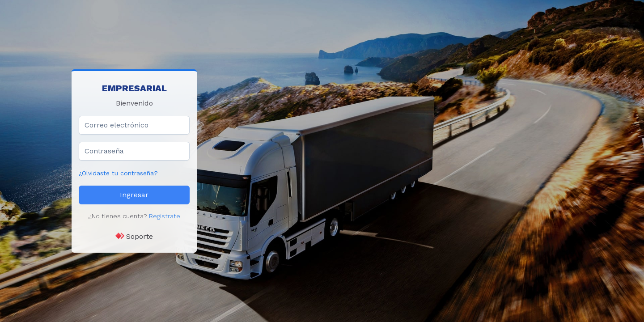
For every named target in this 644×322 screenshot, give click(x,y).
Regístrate (165, 216)
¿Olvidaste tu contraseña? (118, 173)
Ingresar (134, 195)
